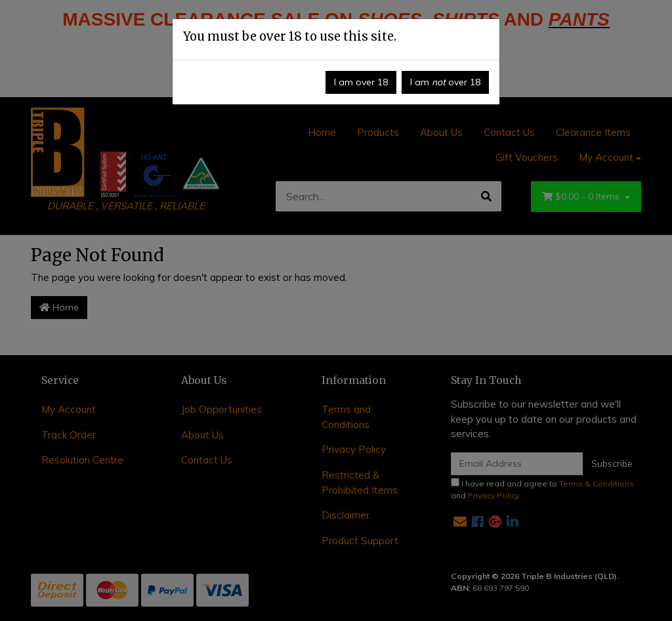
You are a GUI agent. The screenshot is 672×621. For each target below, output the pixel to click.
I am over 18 (361, 82)
